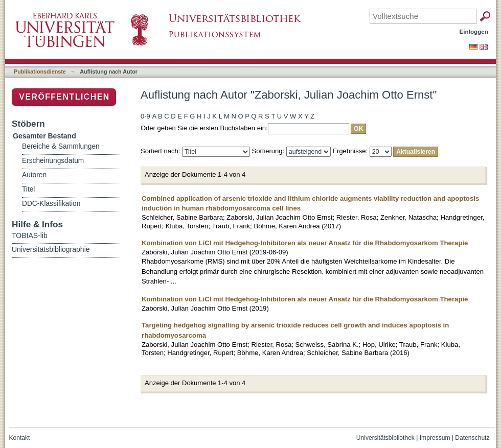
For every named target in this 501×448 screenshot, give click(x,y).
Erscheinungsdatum (53, 161)
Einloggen (474, 31)
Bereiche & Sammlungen (61, 146)
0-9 (145, 116)
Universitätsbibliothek (385, 438)
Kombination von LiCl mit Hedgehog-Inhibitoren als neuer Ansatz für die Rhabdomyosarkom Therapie (305, 243)
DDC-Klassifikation (51, 204)
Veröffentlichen (64, 97)
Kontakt (20, 438)
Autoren (34, 175)
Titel (28, 189)
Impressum (435, 438)
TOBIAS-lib (30, 235)
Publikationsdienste (40, 72)
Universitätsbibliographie (51, 249)
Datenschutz (472, 438)
